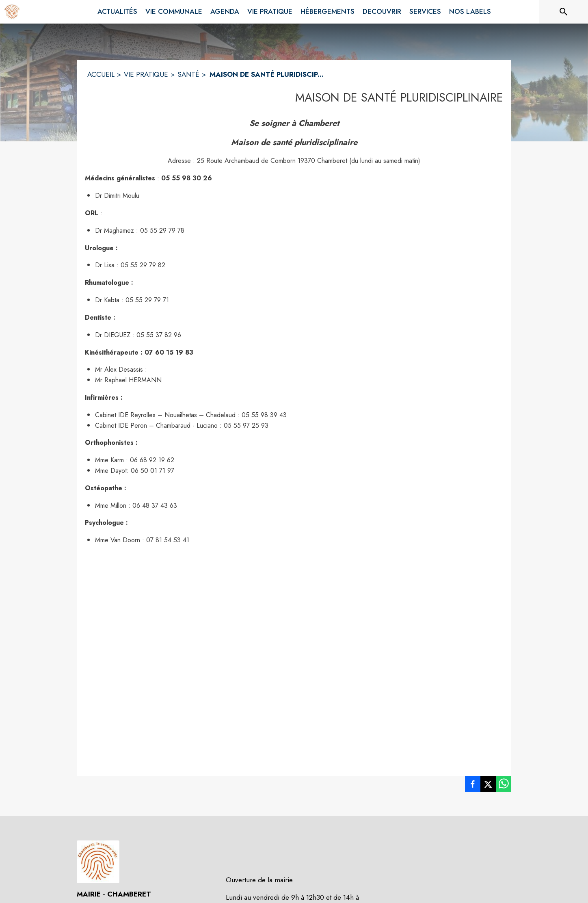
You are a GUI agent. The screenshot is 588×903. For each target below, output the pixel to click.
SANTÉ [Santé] (188, 74)
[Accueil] (12, 12)
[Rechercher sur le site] (564, 12)
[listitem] (473, 786)
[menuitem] (117, 12)
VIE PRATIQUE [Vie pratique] (146, 74)
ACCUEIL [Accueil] (101, 74)
